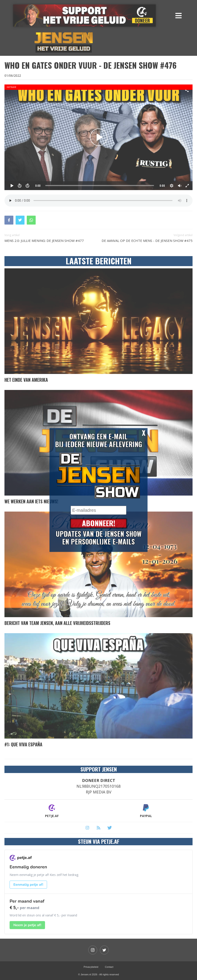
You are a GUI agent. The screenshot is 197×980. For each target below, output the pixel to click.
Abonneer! (99, 523)
